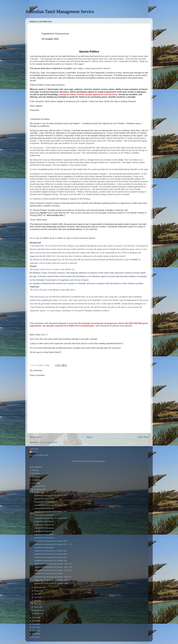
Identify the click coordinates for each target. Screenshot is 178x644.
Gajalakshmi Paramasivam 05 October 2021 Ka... (53, 567)
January (37, 613)
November (38, 489)
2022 (34, 480)
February (38, 610)
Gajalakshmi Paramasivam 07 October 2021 (50, 561)
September (39, 587)
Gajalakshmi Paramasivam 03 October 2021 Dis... (53, 577)
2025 (34, 470)
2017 (34, 627)
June (36, 597)
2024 (34, 473)
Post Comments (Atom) (49, 442)
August (37, 591)
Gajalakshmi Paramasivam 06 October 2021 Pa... (53, 564)
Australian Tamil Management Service (60, 12)
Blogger (102, 461)
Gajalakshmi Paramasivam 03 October (49, 574)
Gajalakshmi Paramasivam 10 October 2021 (50, 554)
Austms (35, 452)
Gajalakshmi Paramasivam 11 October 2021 (50, 551)
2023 (34, 477)
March (37, 607)
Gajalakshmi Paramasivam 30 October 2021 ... (52, 495)
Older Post (143, 437)
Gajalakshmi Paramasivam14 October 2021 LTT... (53, 544)
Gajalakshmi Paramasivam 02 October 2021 (51, 580)
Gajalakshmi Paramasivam (44, 499)
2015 (34, 634)
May (36, 601)
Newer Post (36, 437)
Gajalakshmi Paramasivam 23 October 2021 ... (52, 518)
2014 (34, 637)
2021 (34, 483)
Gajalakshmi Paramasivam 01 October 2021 (51, 583)
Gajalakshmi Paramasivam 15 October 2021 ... (52, 541)
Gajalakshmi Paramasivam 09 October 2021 (50, 557)
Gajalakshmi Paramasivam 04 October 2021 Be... (53, 570)
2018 (34, 624)
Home (89, 437)
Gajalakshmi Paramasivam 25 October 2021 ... (52, 512)
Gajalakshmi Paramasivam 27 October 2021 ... (52, 505)
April (36, 604)
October (37, 493)
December (38, 486)
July (36, 594)
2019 (34, 621)
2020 (34, 618)
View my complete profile (39, 455)
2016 (34, 631)
